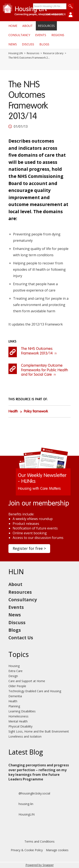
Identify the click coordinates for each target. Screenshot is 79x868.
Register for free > (29, 548)
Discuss (28, 44)
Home (13, 26)
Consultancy (19, 35)
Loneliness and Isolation (25, 736)
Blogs (44, 44)
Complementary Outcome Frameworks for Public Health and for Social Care (45, 370)
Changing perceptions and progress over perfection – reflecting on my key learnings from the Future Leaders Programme (39, 772)
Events (41, 35)
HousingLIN (21, 814)
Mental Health (18, 721)
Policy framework (36, 412)
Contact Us (21, 638)
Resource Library (53, 53)
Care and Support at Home (27, 681)
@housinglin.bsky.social (29, 793)
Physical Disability (20, 726)
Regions (58, 35)
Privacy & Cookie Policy (27, 850)
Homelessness (18, 716)
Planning (14, 706)
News (13, 44)
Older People (17, 686)
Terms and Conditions (39, 841)
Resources (46, 26)
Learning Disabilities (22, 711)
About (27, 26)
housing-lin (21, 804)
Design (13, 676)
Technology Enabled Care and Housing (35, 691)
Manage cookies (57, 850)
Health (13, 412)
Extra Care (15, 671)
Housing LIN (16, 53)
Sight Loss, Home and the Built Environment (39, 731)
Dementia (15, 696)
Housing (14, 666)
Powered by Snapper (40, 865)
